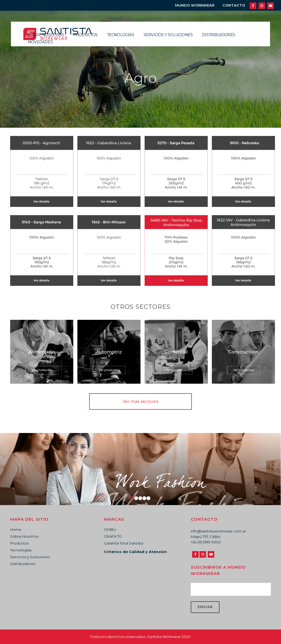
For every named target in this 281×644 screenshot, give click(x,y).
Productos (19, 543)
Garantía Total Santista (124, 543)
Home (16, 529)
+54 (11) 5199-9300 (206, 542)
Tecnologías (21, 550)
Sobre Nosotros (24, 536)
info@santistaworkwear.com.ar (218, 531)
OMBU (110, 529)
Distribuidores (23, 564)
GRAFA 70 (113, 536)
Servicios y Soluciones (30, 557)
